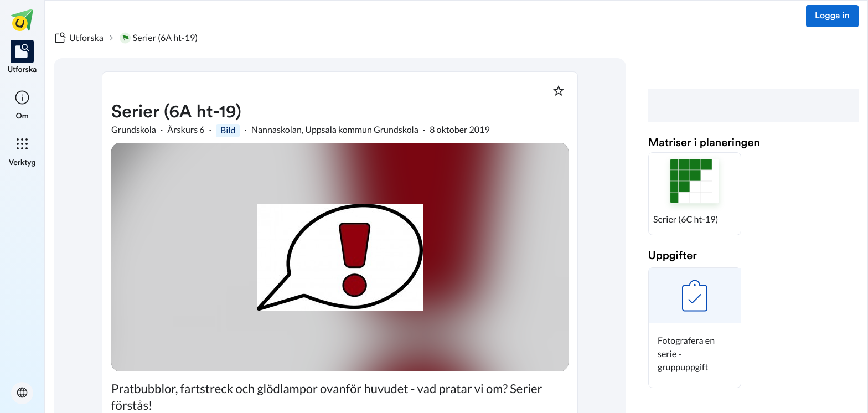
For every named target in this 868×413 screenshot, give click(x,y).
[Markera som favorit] (559, 91)
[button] (695, 194)
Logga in (832, 16)
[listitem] (22, 58)
